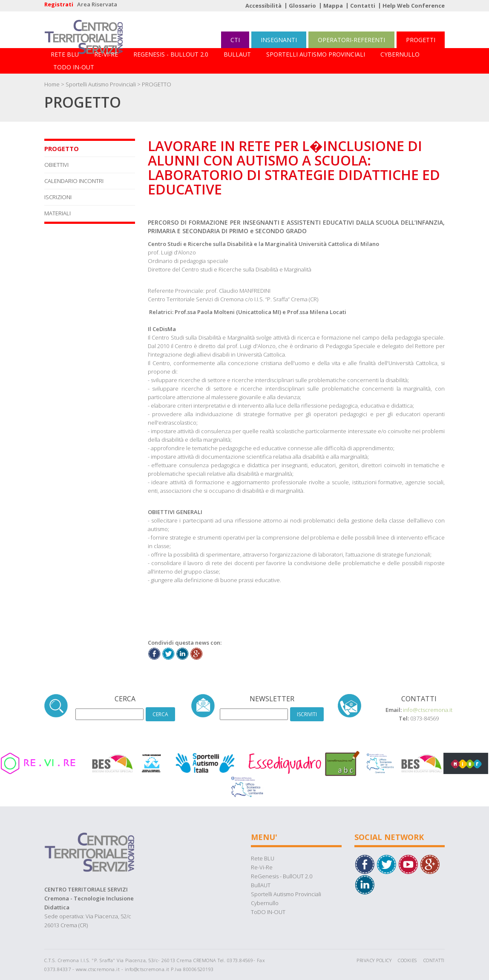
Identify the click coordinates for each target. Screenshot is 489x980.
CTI (235, 40)
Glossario (302, 6)
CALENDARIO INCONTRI (74, 181)
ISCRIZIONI (58, 197)
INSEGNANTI (279, 40)
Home (52, 84)
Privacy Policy (374, 960)
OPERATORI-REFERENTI (351, 40)
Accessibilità (263, 6)
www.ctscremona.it (98, 969)
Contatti (363, 6)
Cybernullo (400, 54)
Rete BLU (65, 54)
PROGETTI (421, 40)
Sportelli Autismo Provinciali (316, 54)
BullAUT (237, 54)
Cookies (407, 960)
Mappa (333, 6)
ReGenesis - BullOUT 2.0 (171, 54)
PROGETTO (157, 84)
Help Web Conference (414, 6)
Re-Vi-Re (106, 54)
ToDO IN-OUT (74, 67)
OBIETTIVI (56, 165)
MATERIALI (58, 213)
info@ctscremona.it (428, 710)
